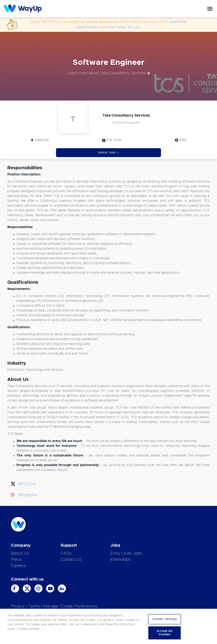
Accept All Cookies (164, 633)
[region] (108, 626)
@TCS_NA (27, 484)
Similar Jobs (108, 153)
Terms (34, 606)
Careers (18, 566)
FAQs (66, 554)
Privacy (18, 606)
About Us (20, 554)
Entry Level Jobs (126, 554)
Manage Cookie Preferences (70, 606)
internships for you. (124, 27)
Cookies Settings (165, 619)
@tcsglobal (28, 495)
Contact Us (71, 560)
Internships (121, 560)
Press (16, 560)
